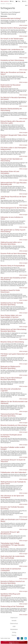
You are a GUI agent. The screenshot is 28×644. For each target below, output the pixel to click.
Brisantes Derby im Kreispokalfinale (13, 266)
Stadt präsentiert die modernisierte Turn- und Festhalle (13, 557)
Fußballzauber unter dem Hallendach (13, 472)
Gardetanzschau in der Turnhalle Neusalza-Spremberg (12, 304)
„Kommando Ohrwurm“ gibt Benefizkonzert (10, 533)
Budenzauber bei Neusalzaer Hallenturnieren (11, 86)
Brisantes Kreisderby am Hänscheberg (14, 425)
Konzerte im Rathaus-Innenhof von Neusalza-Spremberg (13, 582)
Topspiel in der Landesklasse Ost (12, 50)
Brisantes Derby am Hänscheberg (12, 342)
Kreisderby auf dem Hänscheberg (12, 60)
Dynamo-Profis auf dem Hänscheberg (14, 254)
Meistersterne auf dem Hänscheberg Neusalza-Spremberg (13, 330)
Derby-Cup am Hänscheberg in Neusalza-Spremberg (11, 379)
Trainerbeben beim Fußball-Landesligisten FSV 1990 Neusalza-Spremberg (13, 545)
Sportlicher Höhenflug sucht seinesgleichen (10, 595)
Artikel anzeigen (23, 25)
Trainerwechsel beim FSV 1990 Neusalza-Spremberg (11, 415)
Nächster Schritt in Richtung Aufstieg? (14, 28)
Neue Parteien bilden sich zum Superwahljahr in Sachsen (11, 316)
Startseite (3, 4)
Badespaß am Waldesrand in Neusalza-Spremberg (10, 367)
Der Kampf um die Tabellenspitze (12, 39)
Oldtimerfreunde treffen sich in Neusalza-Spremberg (11, 243)
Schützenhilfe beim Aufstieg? (11, 18)
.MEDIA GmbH (14, 643)
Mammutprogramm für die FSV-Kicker (14, 208)
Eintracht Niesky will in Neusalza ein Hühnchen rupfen (13, 122)
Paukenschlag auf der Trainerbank (12, 606)
